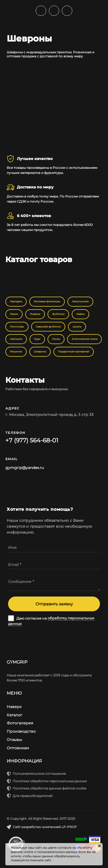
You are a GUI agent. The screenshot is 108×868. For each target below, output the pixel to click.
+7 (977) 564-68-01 (32, 440)
